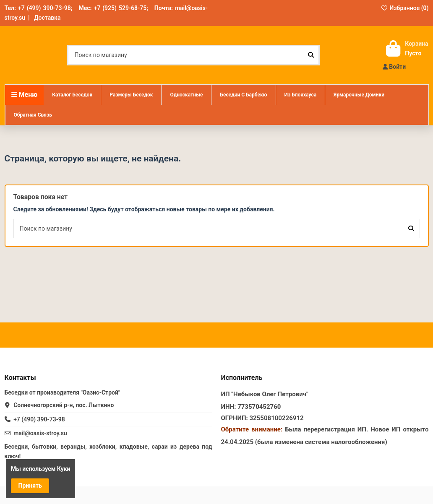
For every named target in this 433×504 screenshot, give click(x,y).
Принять (30, 486)
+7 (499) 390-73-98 (44, 8)
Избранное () (405, 8)
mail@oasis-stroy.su (40, 433)
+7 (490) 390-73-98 (39, 419)
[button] (131, 95)
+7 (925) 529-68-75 (120, 8)
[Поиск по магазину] (311, 55)
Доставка (47, 18)
